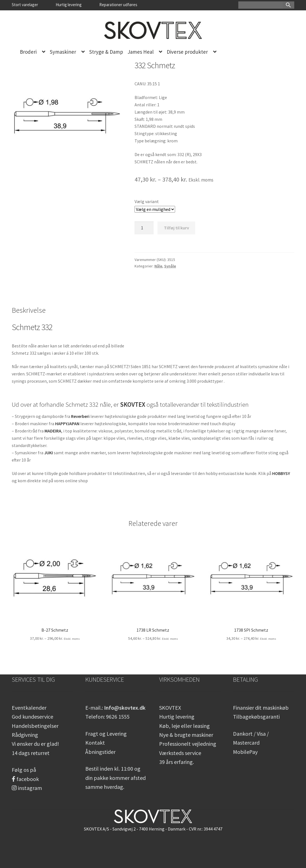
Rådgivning (25, 735)
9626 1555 (118, 717)
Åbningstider (100, 752)
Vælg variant (147, 201)
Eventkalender (29, 708)
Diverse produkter (187, 52)
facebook (25, 779)
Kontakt (95, 743)
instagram (27, 788)
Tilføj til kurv (176, 228)
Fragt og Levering (106, 734)
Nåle (158, 266)
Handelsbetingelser (35, 726)
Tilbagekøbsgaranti (256, 717)
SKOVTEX (170, 708)
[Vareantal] (144, 228)
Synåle (170, 266)
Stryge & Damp (106, 52)
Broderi (28, 52)
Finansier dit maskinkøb (261, 708)
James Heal (141, 52)
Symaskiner (63, 52)
